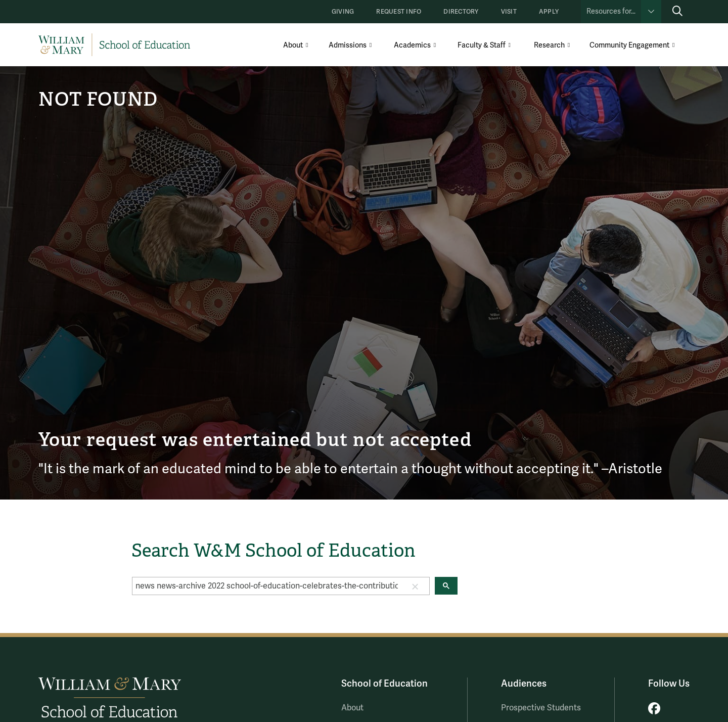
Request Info (399, 12)
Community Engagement (629, 45)
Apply (549, 12)
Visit (509, 12)
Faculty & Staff (482, 45)
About (293, 45)
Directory (461, 12)
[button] (415, 586)
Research (549, 45)
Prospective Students (541, 708)
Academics (412, 45)
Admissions (348, 45)
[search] (267, 586)
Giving (343, 12)
